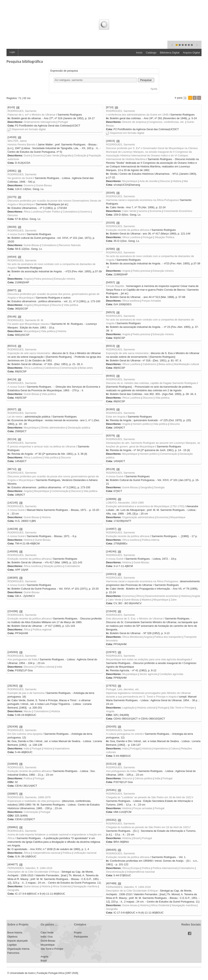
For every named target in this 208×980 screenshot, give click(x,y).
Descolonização (115, 872)
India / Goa (47, 937)
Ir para (179, 98)
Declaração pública (79, 428)
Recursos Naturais (70, 245)
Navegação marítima (85, 886)
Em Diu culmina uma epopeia (25, 734)
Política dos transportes (168, 637)
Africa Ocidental (62, 886)
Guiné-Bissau (44, 185)
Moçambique (130, 181)
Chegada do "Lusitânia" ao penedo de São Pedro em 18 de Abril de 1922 (149, 797)
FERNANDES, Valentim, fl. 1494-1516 (30, 868)
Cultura (174, 748)
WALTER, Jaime (17, 141)
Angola (126, 271)
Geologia (159, 487)
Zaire (174, 600)
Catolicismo (149, 364)
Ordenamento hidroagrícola (40, 122)
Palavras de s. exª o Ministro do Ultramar (31, 115)
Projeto (78, 933)
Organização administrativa (138, 517)
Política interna (151, 540)
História (177, 181)
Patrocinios (13, 953)
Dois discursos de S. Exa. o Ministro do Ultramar (134, 619)
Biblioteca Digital (170, 53)
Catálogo (151, 53)
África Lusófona (33, 212)
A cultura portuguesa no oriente (124, 734)
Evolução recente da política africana (128, 230)
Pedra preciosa (141, 271)
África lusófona (131, 301)
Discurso (165, 181)
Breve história (15, 933)
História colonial (146, 708)
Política (28, 778)
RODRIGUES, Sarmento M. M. (26, 320)
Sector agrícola (148, 674)
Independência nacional (46, 853)
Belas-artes (165, 364)
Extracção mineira (163, 271)
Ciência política (144, 778)
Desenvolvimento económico (162, 596)
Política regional (42, 630)
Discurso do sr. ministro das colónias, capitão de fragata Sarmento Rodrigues (151, 383)
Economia (156, 211)
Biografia (67, 155)
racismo (143, 211)
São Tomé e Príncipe (182, 708)
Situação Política (164, 237)
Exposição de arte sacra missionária (127, 353)
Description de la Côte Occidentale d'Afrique (33, 872)
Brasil (137, 838)
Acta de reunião (149, 181)
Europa (135, 868)
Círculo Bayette (115, 286)
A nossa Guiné (16, 234)
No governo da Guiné (20, 178)
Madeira (146, 600)
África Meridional (132, 637)
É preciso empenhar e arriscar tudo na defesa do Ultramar (42, 446)
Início (139, 53)
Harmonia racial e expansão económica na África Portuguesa (142, 200)
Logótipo (12, 945)
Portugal (63, 122)
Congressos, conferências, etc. (166, 122)
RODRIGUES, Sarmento (22, 111)
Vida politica (48, 331)
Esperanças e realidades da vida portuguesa (34, 801)
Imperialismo (161, 748)
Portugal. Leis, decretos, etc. (123, 689)
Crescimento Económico (178, 211)
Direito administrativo (53, 428)
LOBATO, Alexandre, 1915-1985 (125, 503)
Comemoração (69, 368)
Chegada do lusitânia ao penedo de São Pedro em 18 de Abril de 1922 (147, 827)
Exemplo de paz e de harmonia (26, 693)
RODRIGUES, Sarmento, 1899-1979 (29, 797)
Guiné (27, 155)
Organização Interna (18, 949)
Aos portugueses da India (121, 771)
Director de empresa (134, 122)
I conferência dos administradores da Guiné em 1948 (137, 115)
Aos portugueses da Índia (22, 659)
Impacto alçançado (18, 941)
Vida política (71, 305)
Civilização (80, 155)
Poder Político (52, 212)
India (59, 667)
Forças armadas (143, 808)
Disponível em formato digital (27, 129)
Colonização (31, 812)
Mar (186, 181)
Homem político (142, 424)
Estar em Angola (116, 417)
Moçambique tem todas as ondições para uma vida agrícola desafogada (148, 659)
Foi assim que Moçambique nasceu (28, 324)
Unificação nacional (85, 853)
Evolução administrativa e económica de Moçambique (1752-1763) (145, 506)
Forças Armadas (151, 301)
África (139, 596)
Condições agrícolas (171, 674)
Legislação (128, 708)
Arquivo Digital (191, 53)
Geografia (146, 487)
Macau (28, 711)
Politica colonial (45, 667)
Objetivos (12, 937)
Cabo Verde (52, 155)
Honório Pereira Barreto (21, 144)
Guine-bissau (31, 886)
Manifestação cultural (187, 364)
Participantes (81, 937)
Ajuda (154, 89)
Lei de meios (15, 417)
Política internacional (165, 868)
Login (12, 52)
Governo (38, 155)
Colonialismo (70, 212)
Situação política (53, 566)
